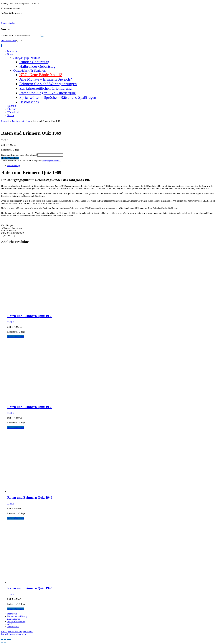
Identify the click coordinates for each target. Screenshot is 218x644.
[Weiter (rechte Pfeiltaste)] (5, 642)
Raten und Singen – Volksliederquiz (48, 93)
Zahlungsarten (14, 619)
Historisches (29, 102)
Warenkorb (13, 112)
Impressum (12, 614)
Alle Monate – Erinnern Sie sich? (46, 79)
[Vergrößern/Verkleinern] (2, 640)
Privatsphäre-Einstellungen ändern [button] (17, 631)
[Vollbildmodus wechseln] (5, 640)
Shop (10, 54)
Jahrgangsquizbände (27, 58)
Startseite (12, 51)
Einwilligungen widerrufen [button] (13, 634)
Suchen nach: (7, 35)
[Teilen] (8, 640)
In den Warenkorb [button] (16, 337)
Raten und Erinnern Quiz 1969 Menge (19, 155)
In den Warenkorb (10, 158)
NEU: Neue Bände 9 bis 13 (41, 75)
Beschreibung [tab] (13, 166)
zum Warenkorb (8, 41)
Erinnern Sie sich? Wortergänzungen (48, 84)
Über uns (12, 109)
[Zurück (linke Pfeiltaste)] (2, 642)
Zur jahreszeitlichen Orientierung (45, 88)
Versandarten (13, 627)
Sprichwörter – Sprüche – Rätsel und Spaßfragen (58, 97)
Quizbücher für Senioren (29, 71)
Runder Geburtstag (34, 62)
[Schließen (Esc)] (10, 640)
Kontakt (12, 106)
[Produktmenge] (50, 155)
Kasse (11, 115)
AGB (10, 624)
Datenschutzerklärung (17, 616)
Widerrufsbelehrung (16, 621)
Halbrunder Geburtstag (37, 66)
